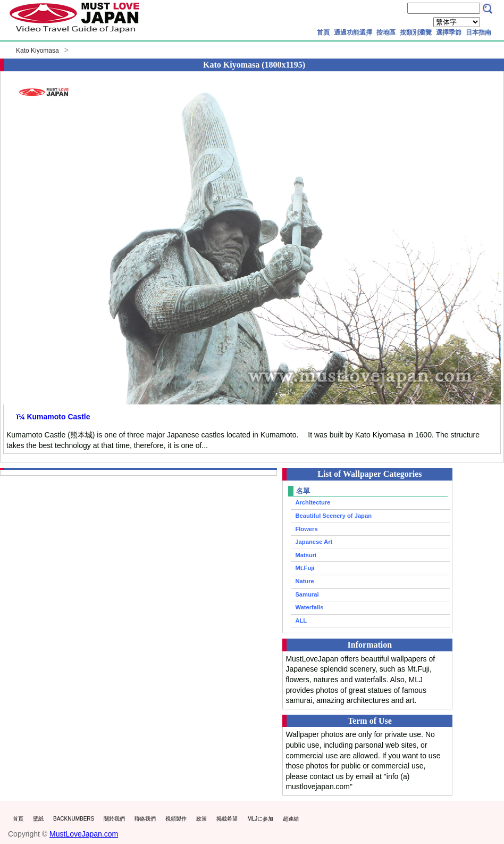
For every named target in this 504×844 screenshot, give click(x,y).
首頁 (323, 32)
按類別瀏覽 (416, 32)
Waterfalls (309, 607)
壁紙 (38, 819)
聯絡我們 (145, 819)
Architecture (313, 502)
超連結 (291, 819)
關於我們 (114, 819)
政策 (201, 819)
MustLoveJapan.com (84, 834)
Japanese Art (314, 542)
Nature (304, 581)
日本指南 (478, 32)
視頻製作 (176, 819)
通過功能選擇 (353, 32)
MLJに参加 (260, 819)
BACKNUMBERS (74, 819)
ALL (301, 620)
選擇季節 (449, 32)
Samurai (307, 594)
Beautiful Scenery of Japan (333, 516)
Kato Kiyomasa (37, 51)
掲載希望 (227, 819)
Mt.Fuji (305, 568)
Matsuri (306, 555)
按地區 (386, 32)
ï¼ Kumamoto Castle (53, 417)
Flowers (306, 529)
